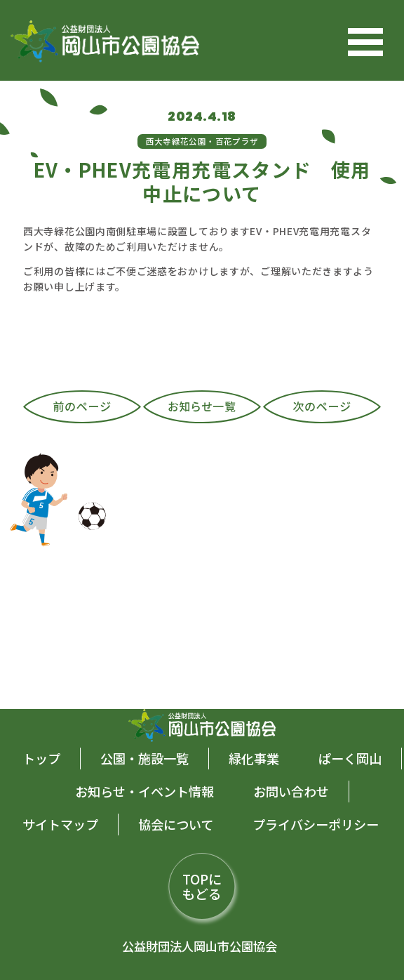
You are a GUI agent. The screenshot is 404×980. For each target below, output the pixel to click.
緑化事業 (254, 758)
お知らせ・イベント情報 (144, 791)
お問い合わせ (291, 791)
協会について (176, 824)
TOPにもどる (202, 886)
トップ (41, 758)
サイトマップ (60, 824)
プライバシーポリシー (316, 824)
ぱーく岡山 (350, 758)
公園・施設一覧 (144, 758)
